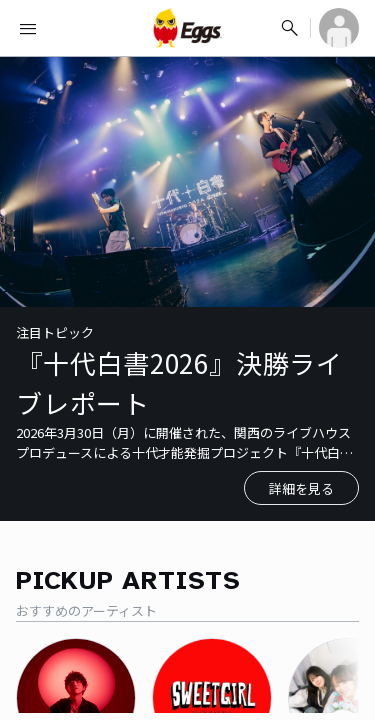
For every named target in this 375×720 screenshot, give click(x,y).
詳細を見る (301, 488)
